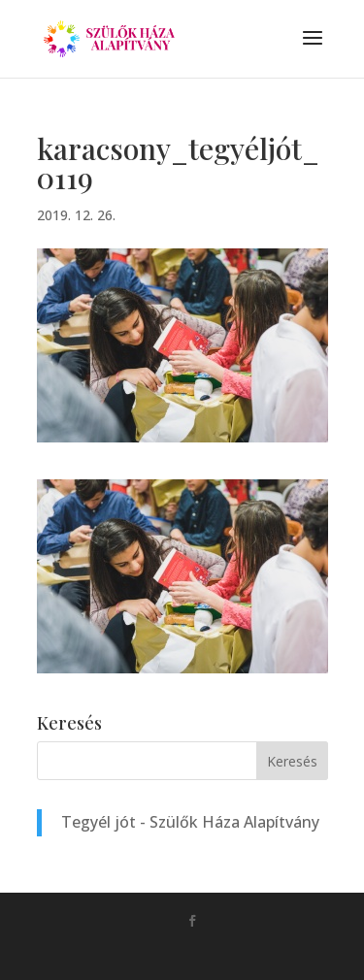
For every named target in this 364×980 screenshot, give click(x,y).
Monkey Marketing (210, 952)
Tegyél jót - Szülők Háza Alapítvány (190, 822)
